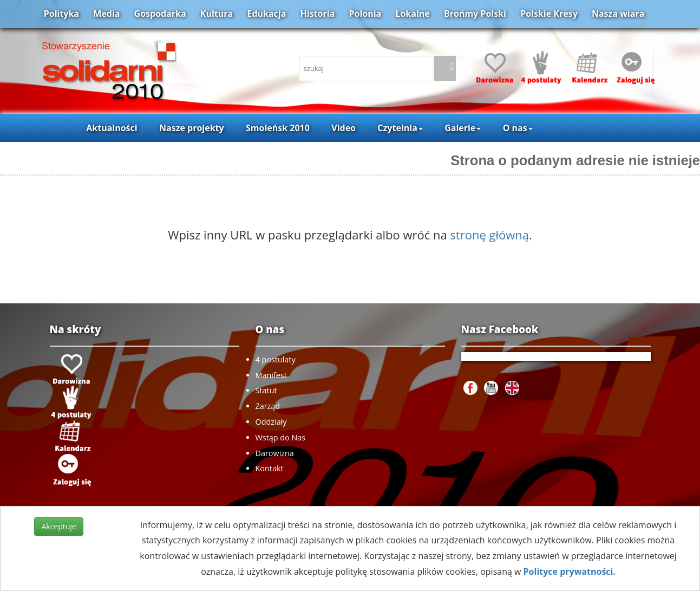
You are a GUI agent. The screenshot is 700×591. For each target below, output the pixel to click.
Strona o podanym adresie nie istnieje (575, 160)
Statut (266, 390)
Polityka (61, 14)
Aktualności (112, 128)
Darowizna (275, 453)
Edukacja (266, 14)
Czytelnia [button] (400, 128)
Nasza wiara (618, 14)
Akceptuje (58, 526)
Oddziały (271, 422)
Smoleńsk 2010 (278, 128)
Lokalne (412, 14)
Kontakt (270, 468)
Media (106, 14)
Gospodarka (160, 14)
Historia (318, 14)
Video (344, 128)
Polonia (365, 14)
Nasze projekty (192, 128)
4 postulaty (276, 359)
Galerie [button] (463, 128)
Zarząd (268, 406)
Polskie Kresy (549, 14)
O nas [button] (518, 128)
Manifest (271, 375)
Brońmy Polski (475, 14)
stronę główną (489, 235)
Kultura (217, 14)
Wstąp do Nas (281, 437)
